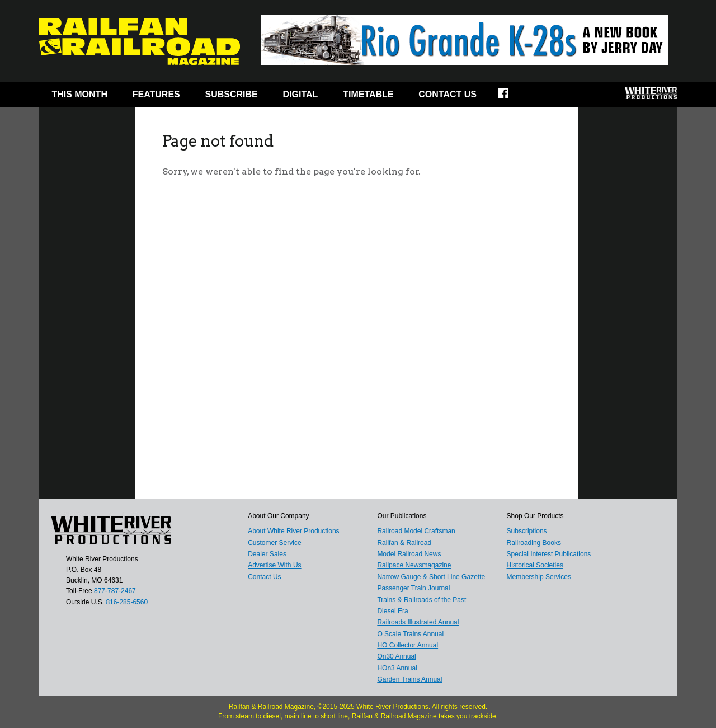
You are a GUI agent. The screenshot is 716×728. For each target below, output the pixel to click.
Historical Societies (535, 565)
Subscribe (232, 94)
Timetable (368, 94)
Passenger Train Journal (413, 588)
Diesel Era (392, 611)
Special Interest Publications (549, 554)
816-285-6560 (127, 602)
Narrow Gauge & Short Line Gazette (431, 577)
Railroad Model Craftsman (416, 531)
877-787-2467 (115, 591)
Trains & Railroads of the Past (421, 600)
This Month (79, 94)
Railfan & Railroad (404, 543)
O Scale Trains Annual (410, 634)
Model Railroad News (409, 554)
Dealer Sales (267, 554)
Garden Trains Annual (409, 679)
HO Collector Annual (408, 645)
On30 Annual (396, 656)
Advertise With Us (274, 565)
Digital (301, 94)
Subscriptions (527, 531)
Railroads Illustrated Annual (418, 622)
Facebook (510, 97)
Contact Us (447, 94)
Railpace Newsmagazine (414, 565)
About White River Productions (293, 531)
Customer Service (274, 543)
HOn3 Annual (397, 668)
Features (156, 94)
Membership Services (539, 577)
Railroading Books (534, 543)
